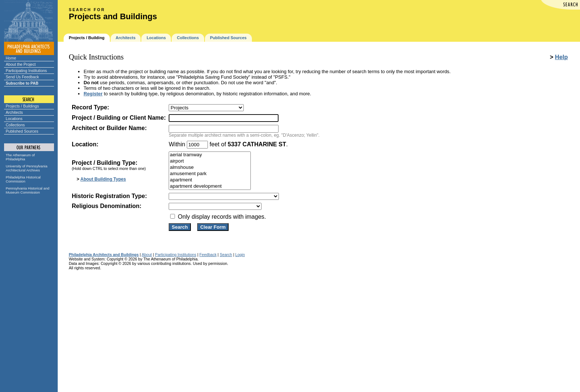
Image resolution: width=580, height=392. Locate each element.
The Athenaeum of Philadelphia (20, 157)
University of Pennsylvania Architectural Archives (27, 168)
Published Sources (22, 131)
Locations (14, 119)
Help (561, 57)
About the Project (21, 64)
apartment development (210, 186)
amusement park (210, 174)
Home (11, 58)
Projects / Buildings (23, 106)
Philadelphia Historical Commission (23, 179)
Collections (16, 125)
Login (240, 255)
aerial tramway (210, 155)
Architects (14, 112)
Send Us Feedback (23, 77)
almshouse (210, 168)
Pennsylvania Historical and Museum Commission (28, 190)
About (147, 255)
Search (226, 255)
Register (93, 94)
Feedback (208, 255)
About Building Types (103, 179)
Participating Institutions (26, 71)
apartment (210, 180)
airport (210, 161)
